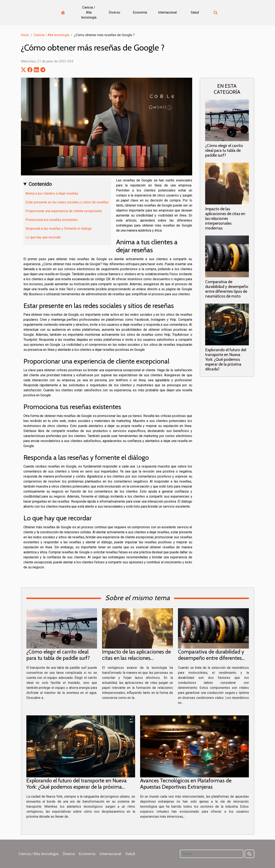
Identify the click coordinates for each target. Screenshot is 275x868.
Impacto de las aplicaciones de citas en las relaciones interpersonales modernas (225, 218)
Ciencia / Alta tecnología (89, 12)
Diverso (114, 12)
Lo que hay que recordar (43, 237)
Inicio (25, 35)
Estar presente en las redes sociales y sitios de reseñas (67, 202)
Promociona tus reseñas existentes (52, 220)
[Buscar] (212, 854)
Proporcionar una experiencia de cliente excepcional (64, 211)
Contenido (40, 184)
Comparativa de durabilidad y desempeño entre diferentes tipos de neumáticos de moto (227, 289)
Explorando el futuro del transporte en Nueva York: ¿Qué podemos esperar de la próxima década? (226, 359)
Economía (140, 12)
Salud (195, 12)
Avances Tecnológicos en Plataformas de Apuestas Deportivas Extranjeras (186, 784)
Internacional (167, 12)
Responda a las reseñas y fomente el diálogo (59, 229)
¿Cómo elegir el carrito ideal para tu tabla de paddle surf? (224, 150)
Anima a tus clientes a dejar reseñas (52, 193)
